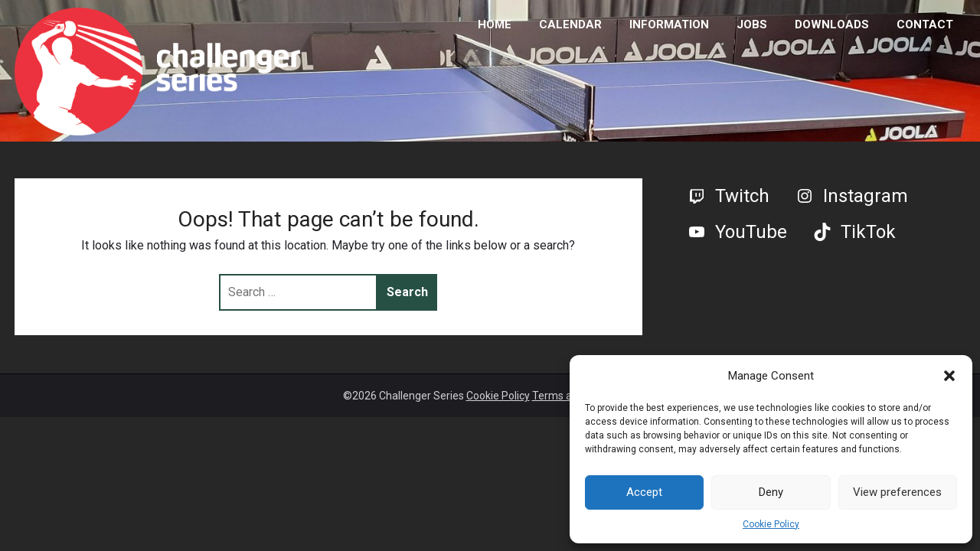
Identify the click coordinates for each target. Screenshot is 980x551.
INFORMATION (669, 24)
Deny (771, 492)
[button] (949, 376)
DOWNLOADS (832, 24)
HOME (495, 24)
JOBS (752, 24)
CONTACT (925, 24)
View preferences (897, 492)
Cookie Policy (771, 524)
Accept (644, 492)
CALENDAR (570, 24)
